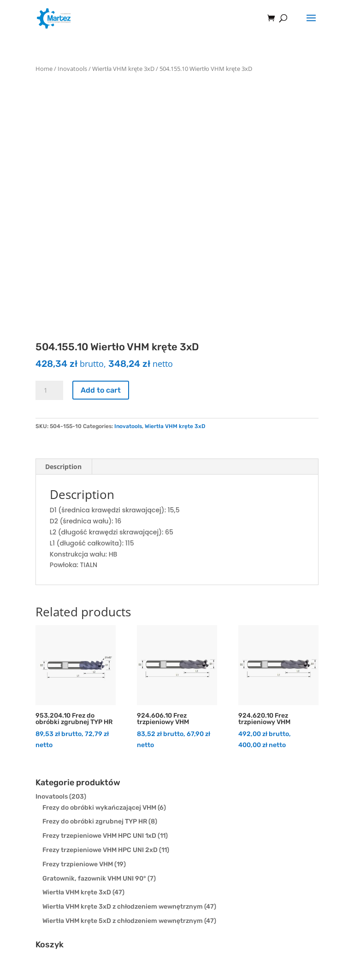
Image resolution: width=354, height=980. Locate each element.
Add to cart (101, 390)
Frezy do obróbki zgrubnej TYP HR (95, 821)
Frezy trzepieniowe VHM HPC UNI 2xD (100, 850)
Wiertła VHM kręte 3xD (123, 69)
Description (63, 467)
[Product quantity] (49, 390)
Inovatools (72, 69)
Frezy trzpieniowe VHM (78, 864)
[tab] (64, 467)
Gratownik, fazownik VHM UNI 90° (94, 879)
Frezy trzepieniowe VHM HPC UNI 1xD (99, 836)
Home (44, 69)
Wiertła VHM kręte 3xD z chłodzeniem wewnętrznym (123, 907)
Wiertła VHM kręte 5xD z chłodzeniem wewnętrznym (123, 921)
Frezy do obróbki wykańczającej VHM (99, 808)
